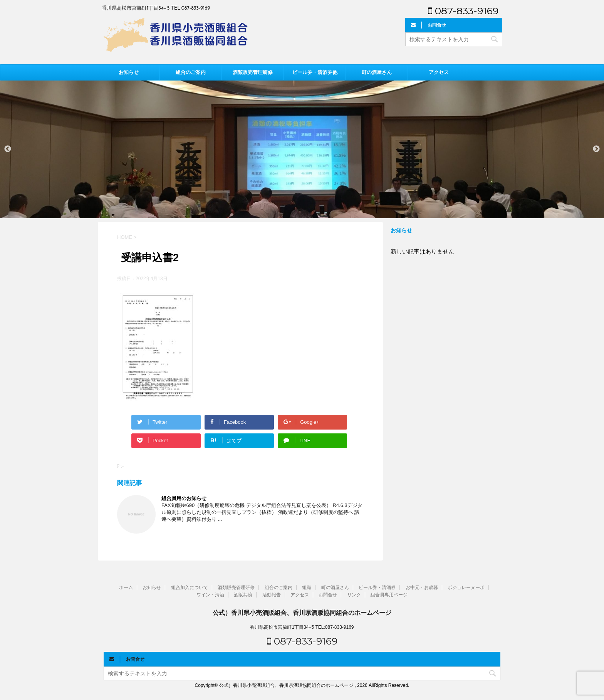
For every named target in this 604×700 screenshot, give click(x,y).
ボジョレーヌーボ (466, 588)
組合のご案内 (191, 72)
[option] (302, 149)
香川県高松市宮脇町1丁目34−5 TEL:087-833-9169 (302, 627)
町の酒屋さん (377, 72)
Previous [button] (8, 149)
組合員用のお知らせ (184, 498)
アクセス (439, 72)
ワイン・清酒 (210, 595)
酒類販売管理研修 (253, 72)
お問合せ (328, 595)
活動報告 (272, 595)
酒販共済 (243, 595)
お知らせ (129, 72)
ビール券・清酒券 (377, 588)
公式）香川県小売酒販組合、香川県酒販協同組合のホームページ (302, 613)
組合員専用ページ (389, 595)
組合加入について (190, 588)
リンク (354, 595)
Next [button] (596, 149)
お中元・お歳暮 (422, 588)
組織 (307, 588)
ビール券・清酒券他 (315, 72)
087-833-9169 (463, 11)
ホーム (126, 588)
